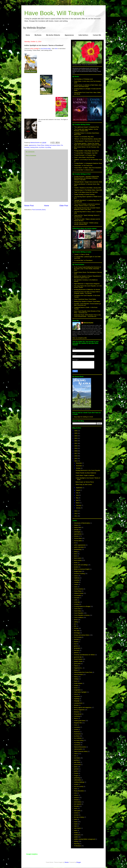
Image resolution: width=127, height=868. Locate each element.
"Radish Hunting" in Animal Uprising (84, 194)
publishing (77, 778)
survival (76, 815)
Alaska (76, 525)
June (78, 495)
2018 (76, 451)
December (79, 463)
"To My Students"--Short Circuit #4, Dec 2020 (87, 141)
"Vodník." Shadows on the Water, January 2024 (88, 188)
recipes (76, 784)
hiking (76, 670)
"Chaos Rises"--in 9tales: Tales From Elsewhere (88, 168)
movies (76, 729)
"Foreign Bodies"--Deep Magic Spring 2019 (86, 151)
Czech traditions (79, 617)
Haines (76, 666)
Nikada (67, 862)
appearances (33, 145)
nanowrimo (77, 745)
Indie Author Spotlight (80, 692)
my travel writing (79, 740)
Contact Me (97, 35)
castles (76, 584)
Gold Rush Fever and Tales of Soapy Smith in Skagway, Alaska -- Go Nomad (87, 292)
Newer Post (29, 206)
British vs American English (82, 569)
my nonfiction (78, 738)
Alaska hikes (78, 527)
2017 (76, 453)
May (77, 498)
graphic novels (78, 661)
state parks (77, 811)
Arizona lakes (78, 541)
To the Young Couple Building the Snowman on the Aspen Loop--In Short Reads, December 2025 (87, 269)
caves (76, 587)
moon (76, 725)
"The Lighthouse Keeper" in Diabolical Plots (86, 127)
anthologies (77, 532)
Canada (76, 582)
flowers (76, 642)
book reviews (78, 560)
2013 (76, 511)
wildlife (76, 837)
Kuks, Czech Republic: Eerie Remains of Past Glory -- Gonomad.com (87, 312)
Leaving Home (34, 147)
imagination (77, 690)
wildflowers (77, 835)
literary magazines (79, 710)
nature (76, 754)
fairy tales (77, 631)
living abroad (78, 714)
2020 (76, 446)
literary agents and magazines (83, 707)
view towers (77, 828)
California (77, 578)
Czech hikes (78, 611)
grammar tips (78, 657)
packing (76, 760)
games (76, 646)
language (77, 701)
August (78, 490)
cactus (76, 576)
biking (76, 552)
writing (76, 841)
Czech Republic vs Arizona (82, 615)
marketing (77, 716)
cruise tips (77, 602)
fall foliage (77, 633)
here (56, 49)
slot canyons (78, 804)
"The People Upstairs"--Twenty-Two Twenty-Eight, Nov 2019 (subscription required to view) (87, 144)
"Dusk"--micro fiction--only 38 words (84, 157)
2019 (76, 448)
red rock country (79, 786)
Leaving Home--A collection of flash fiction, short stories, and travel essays (88, 86)
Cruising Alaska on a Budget (82, 606)
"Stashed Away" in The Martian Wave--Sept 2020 (88, 190)
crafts (76, 600)
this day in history (79, 817)
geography (77, 648)
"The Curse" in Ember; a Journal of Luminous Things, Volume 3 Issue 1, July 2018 (87, 205)
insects (76, 694)
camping (76, 580)
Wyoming (77, 844)
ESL (75, 626)
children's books (79, 593)
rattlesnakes (77, 780)
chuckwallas (77, 595)
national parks (78, 749)
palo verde (77, 762)
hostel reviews (78, 683)
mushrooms (77, 734)
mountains (77, 727)
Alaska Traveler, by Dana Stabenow (86, 473)
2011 (76, 516)
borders (76, 567)
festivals (76, 639)
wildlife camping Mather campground (85, 839)
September (79, 488)
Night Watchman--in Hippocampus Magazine (87, 284)
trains (76, 819)
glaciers (76, 653)
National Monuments (80, 747)
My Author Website (53, 35)
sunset (76, 813)
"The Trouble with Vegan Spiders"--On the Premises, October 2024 (86, 130)
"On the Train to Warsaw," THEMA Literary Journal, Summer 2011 (86, 224)
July (77, 493)
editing (76, 622)
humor (76, 688)
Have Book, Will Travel (54, 13)
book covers (77, 558)
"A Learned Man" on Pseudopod (83, 260)
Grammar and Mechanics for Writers (84, 655)
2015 (76, 458)
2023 (76, 438)
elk (75, 624)
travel (76, 822)
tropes (76, 824)
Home (28, 35)
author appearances (80, 545)
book (75, 556)
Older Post (64, 206)
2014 (76, 461)
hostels (76, 686)
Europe (76, 628)
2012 (76, 513)
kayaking (77, 699)
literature (77, 712)
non (75, 756)
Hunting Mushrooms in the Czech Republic (88, 470)
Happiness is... (78, 668)
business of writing (79, 574)
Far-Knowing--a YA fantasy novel (83, 79)
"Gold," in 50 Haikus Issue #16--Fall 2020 (86, 192)
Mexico (76, 718)
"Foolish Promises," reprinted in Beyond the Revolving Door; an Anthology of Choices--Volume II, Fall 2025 (86, 178)
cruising (76, 604)
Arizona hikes (78, 538)
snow (76, 808)
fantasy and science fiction (53, 145)
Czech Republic (79, 613)
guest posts (77, 664)
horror (76, 681)
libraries (76, 705)
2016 (76, 456)
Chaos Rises (41, 145)
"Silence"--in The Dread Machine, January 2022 (88, 139)
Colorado (77, 598)
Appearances (69, 35)
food (75, 644)
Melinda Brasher (88, 323)
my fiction (42, 147)
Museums (77, 732)
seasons (76, 797)
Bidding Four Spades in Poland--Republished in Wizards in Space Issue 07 (88, 277)
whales (76, 833)
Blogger (79, 862)
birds (75, 554)
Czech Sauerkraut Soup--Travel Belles (85, 299)
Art (75, 543)
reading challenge (79, 782)
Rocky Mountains (79, 791)
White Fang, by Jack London (84, 484)
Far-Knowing (78, 637)
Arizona (76, 536)
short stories (78, 802)
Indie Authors (83, 35)
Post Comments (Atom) (39, 210)
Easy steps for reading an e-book (83, 417)
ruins (75, 793)
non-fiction (77, 758)
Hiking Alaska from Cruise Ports (83, 672)
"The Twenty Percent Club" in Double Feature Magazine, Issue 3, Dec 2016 (87, 209)
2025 (76, 433)
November (79, 466)
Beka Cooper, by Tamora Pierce (85, 482)
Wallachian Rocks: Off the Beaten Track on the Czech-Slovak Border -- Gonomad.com (87, 316)
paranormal (77, 765)
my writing (48, 147)
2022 (76, 441)
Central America (79, 589)
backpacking (78, 549)
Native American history (81, 751)
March (78, 503)
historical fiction (78, 674)
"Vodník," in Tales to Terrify (82, 254)
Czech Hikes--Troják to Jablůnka (85, 475)
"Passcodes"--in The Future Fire (83, 166)
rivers (76, 789)
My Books (38, 35)
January (78, 508)
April (77, 500)
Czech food (77, 609)
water (76, 830)
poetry (76, 771)
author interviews (79, 547)
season (76, 795)
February (79, 505)
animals (76, 530)
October (78, 468)
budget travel (78, 571)
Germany (77, 650)
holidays (76, 679)
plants (76, 767)
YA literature (77, 846)
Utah (75, 826)
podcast (76, 769)
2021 (76, 443)
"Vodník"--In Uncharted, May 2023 (84, 137)
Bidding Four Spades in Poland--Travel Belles (87, 301)
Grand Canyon (78, 659)
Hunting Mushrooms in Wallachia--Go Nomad (87, 290)
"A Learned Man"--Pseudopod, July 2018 (86, 153)
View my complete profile (80, 338)
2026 (76, 431)
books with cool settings (81, 565)
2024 (76, 436)
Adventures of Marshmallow (82, 523)
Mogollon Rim (78, 723)
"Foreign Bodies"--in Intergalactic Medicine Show (88, 163)
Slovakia (76, 806)
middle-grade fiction (80, 721)
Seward (76, 800)
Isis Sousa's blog (46, 49)
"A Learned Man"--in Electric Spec (84, 170)
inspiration (77, 696)
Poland (76, 773)
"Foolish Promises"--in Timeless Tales (85, 155)
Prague (76, 776)
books (76, 563)
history (76, 677)
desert (76, 620)
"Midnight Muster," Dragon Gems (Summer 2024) (88, 182)
